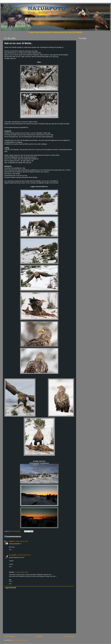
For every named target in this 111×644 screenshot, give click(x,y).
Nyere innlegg (10, 636)
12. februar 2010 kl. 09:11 (24, 555)
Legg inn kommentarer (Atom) (19, 640)
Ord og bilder (13, 555)
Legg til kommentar (11, 588)
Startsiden (39, 636)
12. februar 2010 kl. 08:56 (21, 541)
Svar (10, 550)
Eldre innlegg (69, 636)
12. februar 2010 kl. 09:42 (21, 572)
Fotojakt (11, 541)
